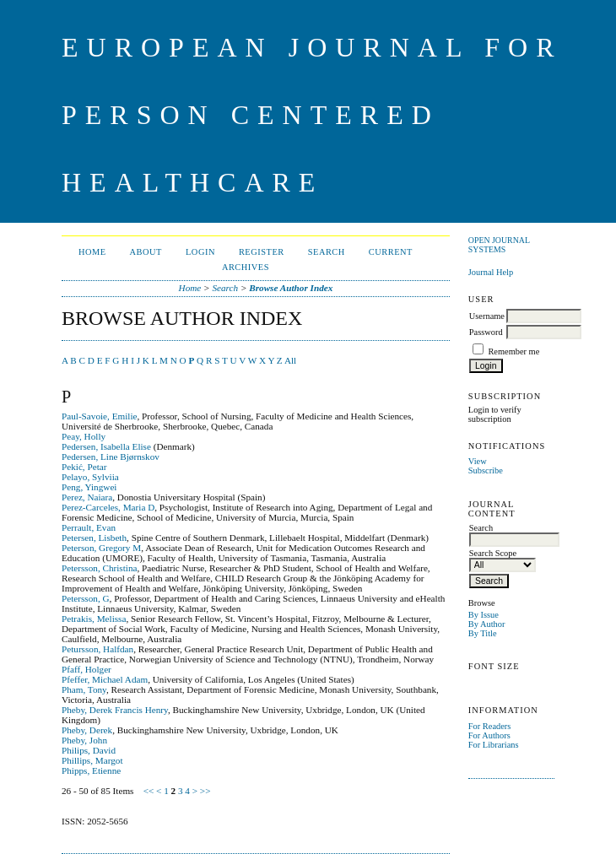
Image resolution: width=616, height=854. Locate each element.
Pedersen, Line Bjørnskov (111, 457)
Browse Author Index (291, 288)
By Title (483, 633)
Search (327, 252)
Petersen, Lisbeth (94, 538)
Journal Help (491, 272)
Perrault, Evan (89, 527)
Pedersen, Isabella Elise (106, 446)
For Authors (489, 735)
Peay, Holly (84, 436)
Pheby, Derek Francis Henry (115, 710)
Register (262, 252)
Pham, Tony (84, 689)
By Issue (484, 615)
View (478, 461)
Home (92, 252)
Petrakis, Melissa (94, 619)
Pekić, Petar (84, 467)
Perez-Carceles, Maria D (108, 507)
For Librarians (494, 745)
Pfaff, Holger (86, 669)
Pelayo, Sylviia (90, 477)
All (290, 360)
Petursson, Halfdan (97, 649)
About (146, 252)
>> (205, 791)
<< (149, 791)
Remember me (513, 351)
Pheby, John (84, 740)
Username (487, 316)
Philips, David (89, 750)
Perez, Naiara (87, 497)
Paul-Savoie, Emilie (99, 416)
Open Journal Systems (499, 245)
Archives (246, 267)
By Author (487, 624)
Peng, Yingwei (89, 487)
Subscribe (486, 470)
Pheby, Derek (87, 730)
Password (486, 332)
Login (200, 252)
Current (391, 252)
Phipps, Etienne (91, 770)
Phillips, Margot (92, 760)
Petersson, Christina (100, 568)
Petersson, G (86, 598)
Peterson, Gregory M (101, 548)
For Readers (490, 726)
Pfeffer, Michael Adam (105, 679)
